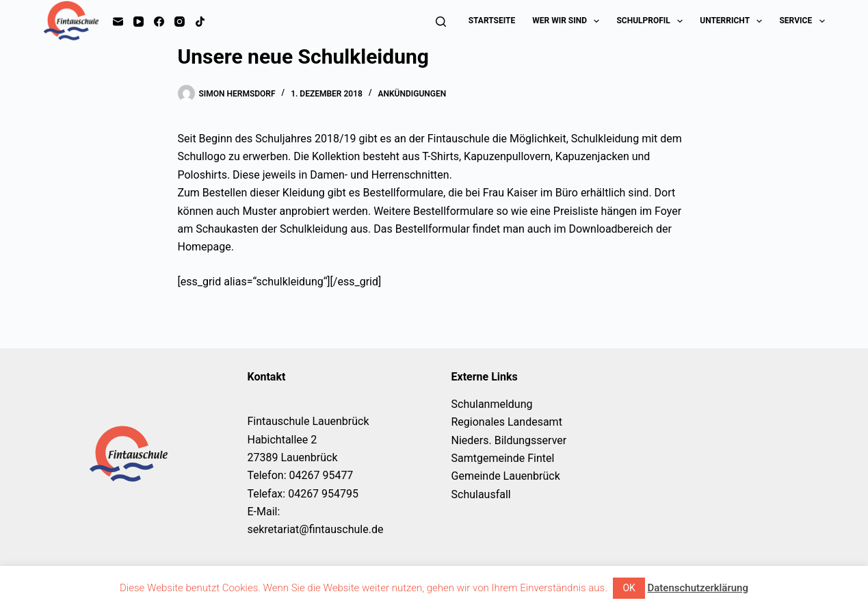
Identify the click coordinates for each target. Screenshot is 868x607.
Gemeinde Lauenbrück (506, 476)
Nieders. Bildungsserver (509, 440)
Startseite (492, 21)
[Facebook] (159, 22)
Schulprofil (652, 21)
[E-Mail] (118, 22)
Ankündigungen (412, 94)
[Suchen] (441, 22)
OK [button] (629, 588)
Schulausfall (481, 494)
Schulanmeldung (492, 404)
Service (802, 21)
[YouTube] (139, 22)
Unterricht (734, 21)
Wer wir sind (568, 21)
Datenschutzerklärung (697, 588)
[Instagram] (180, 22)
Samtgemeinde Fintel (503, 458)
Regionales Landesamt (507, 422)
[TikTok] (200, 22)
